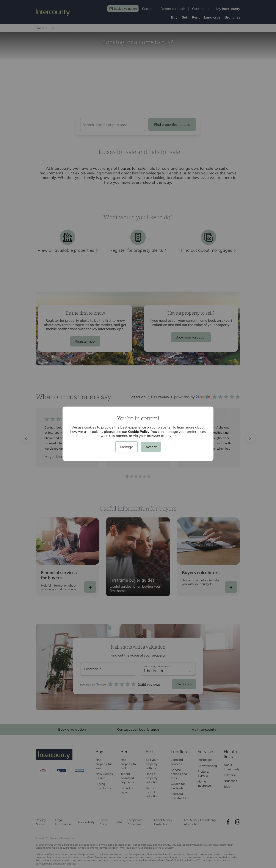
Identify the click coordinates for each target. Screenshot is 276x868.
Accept (151, 447)
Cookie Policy (139, 432)
